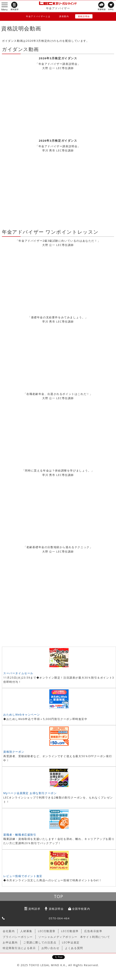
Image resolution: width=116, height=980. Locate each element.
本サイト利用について (95, 937)
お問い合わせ (50, 948)
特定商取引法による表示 (19, 948)
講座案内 (64, 16)
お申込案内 (10, 942)
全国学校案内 (81, 909)
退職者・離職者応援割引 (20, 835)
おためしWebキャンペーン (22, 715)
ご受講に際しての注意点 (40, 942)
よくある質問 (74, 948)
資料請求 (34, 909)
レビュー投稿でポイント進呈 (23, 876)
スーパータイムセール (18, 673)
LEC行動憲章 (47, 931)
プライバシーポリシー (18, 937)
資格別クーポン (14, 752)
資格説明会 (84, 16)
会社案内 (9, 931)
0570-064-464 (59, 918)
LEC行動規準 (70, 931)
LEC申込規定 (71, 942)
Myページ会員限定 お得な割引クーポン (30, 793)
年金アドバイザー (58, 8)
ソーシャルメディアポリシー (58, 937)
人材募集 (26, 931)
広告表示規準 (93, 931)
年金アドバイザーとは (38, 16)
